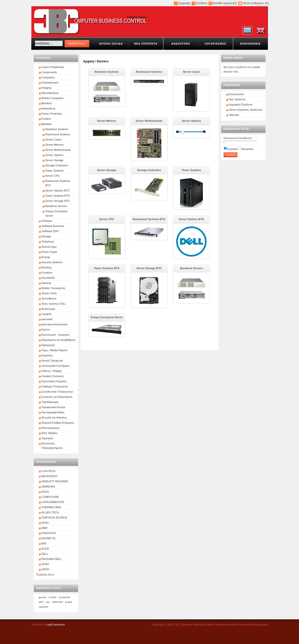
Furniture (47, 273)
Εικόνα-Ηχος (49, 247)
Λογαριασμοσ (215, 44)
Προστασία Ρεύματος (54, 381)
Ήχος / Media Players (55, 350)
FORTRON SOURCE (54, 518)
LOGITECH (49, 471)
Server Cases (54, 139)
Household (48, 278)
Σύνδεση (202, 3)
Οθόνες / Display (52, 371)
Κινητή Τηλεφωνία (52, 361)
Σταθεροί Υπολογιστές (55, 386)
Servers (47, 124)
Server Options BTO (58, 191)
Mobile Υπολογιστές (54, 288)
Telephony (48, 242)
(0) (235, 3)
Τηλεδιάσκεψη (50, 402)
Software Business (53, 226)
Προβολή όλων (45, 574)
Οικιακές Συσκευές (53, 376)
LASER (52, 597)
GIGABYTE (49, 538)
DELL (45, 554)
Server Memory (55, 145)
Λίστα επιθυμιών (253, 3)
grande (43, 597)
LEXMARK (64, 597)
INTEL (45, 523)
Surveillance (49, 298)
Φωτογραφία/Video (53, 412)
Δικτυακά (47, 319)
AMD (45, 528)
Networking (48, 108)
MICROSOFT (50, 476)
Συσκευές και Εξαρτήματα (57, 397)
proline (69, 602)
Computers (48, 77)
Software (47, 221)
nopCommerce (56, 625)
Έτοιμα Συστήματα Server (106, 317)
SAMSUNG (49, 487)
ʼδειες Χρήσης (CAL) (54, 304)
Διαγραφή (247, 149)
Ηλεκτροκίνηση (51, 428)
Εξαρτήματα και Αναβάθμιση (59, 340)
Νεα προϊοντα (146, 44)
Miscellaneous (50, 93)
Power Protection (52, 114)
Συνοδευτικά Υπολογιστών (57, 392)
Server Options (54, 155)
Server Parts (49, 293)
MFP (41, 602)
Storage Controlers (57, 165)
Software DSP (50, 231)
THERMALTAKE (52, 507)
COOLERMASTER (53, 502)
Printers (46, 119)
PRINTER (58, 602)
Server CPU (53, 176)
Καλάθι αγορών (223, 3)
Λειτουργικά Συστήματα (56, 366)
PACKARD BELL (52, 559)
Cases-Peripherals (53, 67)
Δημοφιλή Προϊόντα (241, 104)
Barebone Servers (56, 206)
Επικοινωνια (250, 44)
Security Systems (52, 262)
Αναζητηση (181, 44)
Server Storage (54, 160)
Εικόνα (46, 330)
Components (49, 72)
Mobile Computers (53, 98)
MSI (44, 543)
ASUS (45, 492)
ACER (45, 549)
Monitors (47, 103)
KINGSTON (49, 533)
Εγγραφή (184, 3)
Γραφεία (47, 314)
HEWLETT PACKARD (55, 481)
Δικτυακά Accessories (55, 324)
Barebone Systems (57, 129)
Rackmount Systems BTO (149, 219)
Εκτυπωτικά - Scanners (56, 335)
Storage (46, 236)
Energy (46, 257)
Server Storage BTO (58, 201)
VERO (45, 569)
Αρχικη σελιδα (111, 44)
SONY (45, 564)
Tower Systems (55, 171)
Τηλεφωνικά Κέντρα (53, 407)
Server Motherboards (58, 150)
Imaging (46, 88)
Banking (47, 267)
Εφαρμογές (48, 345)
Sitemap (234, 115)
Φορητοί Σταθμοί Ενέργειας (58, 423)
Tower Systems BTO (58, 196)
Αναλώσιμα (48, 309)
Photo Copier (50, 252)
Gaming (46, 283)
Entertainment (50, 83)
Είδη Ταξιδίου (50, 433)
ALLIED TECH (50, 512)
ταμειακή (43, 607)
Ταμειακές (48, 438)
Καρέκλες (47, 355)
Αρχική (88, 61)
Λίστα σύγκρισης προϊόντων (246, 110)
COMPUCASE (50, 497)
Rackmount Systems (58, 134)
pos (48, 602)
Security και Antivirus (54, 418)
